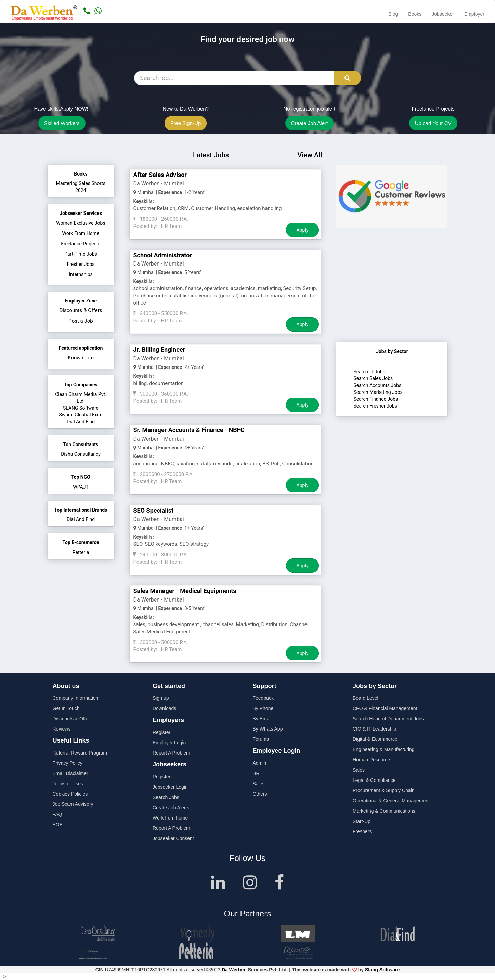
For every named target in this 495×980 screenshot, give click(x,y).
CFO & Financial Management (385, 708)
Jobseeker (443, 14)
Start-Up (362, 821)
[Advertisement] (392, 299)
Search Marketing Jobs (378, 392)
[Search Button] (347, 78)
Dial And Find (81, 422)
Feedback (263, 698)
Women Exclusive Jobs (81, 223)
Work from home (170, 818)
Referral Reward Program (80, 753)
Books (415, 14)
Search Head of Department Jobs (388, 719)
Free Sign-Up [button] (186, 123)
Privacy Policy (68, 763)
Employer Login (169, 743)
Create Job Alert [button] (310, 123)
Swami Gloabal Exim (81, 415)
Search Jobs (166, 797)
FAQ (57, 814)
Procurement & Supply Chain (384, 790)
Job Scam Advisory (73, 804)
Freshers (362, 831)
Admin (260, 763)
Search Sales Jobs (373, 378)
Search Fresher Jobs (375, 406)
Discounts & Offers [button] (81, 310)
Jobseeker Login (170, 787)
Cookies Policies (70, 794)
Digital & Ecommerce (375, 739)
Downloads (164, 708)
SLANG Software (81, 408)
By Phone (263, 708)
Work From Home (81, 233)
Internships (81, 274)
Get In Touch (66, 708)
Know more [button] (81, 358)
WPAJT (81, 487)
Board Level (366, 698)
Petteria (81, 552)
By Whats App (268, 729)
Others (260, 794)
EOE (58, 825)
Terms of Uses (68, 784)
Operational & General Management (391, 801)
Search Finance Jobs (376, 399)
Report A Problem (171, 753)
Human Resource (371, 760)
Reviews (62, 729)
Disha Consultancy (81, 454)
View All (310, 155)
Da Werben (234, 970)
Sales (259, 784)
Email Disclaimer (70, 773)
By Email (262, 719)
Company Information (76, 698)
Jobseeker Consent (173, 838)
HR (256, 773)
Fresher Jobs (81, 264)
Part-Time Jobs (81, 254)
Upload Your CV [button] (433, 123)
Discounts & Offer (71, 719)
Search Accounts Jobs (377, 385)
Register (161, 732)
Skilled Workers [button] (62, 123)
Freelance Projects (81, 244)
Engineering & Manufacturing (384, 749)
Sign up (161, 698)
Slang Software (382, 970)
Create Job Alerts (171, 808)
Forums (261, 739)
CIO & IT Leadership (374, 729)
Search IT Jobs (369, 372)
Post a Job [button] (81, 321)
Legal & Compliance (374, 780)
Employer (474, 14)
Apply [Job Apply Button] (303, 230)
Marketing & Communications (384, 811)
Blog (393, 14)
